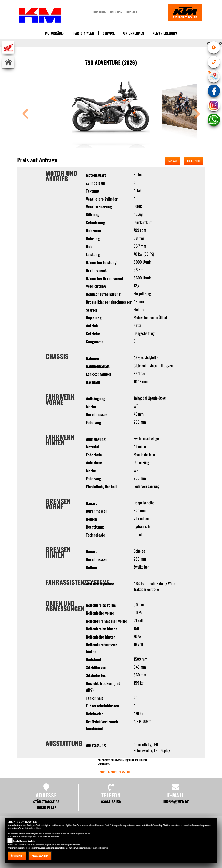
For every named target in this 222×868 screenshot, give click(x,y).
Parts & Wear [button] (84, 33)
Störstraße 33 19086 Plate (46, 805)
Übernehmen (17, 856)
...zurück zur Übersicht (114, 772)
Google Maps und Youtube (24, 841)
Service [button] (109, 33)
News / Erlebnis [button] (165, 33)
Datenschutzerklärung (33, 828)
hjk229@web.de (176, 802)
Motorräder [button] (55, 33)
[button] (25, 114)
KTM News (99, 12)
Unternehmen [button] (134, 33)
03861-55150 (111, 802)
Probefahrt (194, 161)
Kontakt (132, 12)
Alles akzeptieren (40, 856)
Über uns (116, 12)
